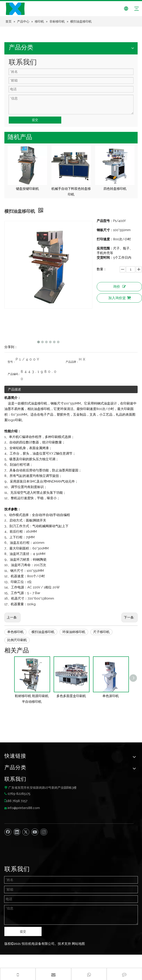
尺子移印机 (101, 632)
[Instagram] (44, 832)
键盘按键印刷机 (27, 189)
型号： (12, 362)
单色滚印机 (111, 696)
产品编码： (14, 374)
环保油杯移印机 (74, 632)
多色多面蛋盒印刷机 (71, 696)
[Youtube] (35, 832)
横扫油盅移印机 (43, 632)
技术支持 (64, 944)
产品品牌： (72, 362)
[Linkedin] (17, 832)
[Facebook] (8, 832)
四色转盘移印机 (115, 189)
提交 (35, 120)
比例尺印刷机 (17, 640)
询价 (119, 287)
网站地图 (78, 944)
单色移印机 (15, 632)
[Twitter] (26, 832)
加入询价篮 (119, 298)
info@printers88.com (24, 808)
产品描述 (14, 389)
